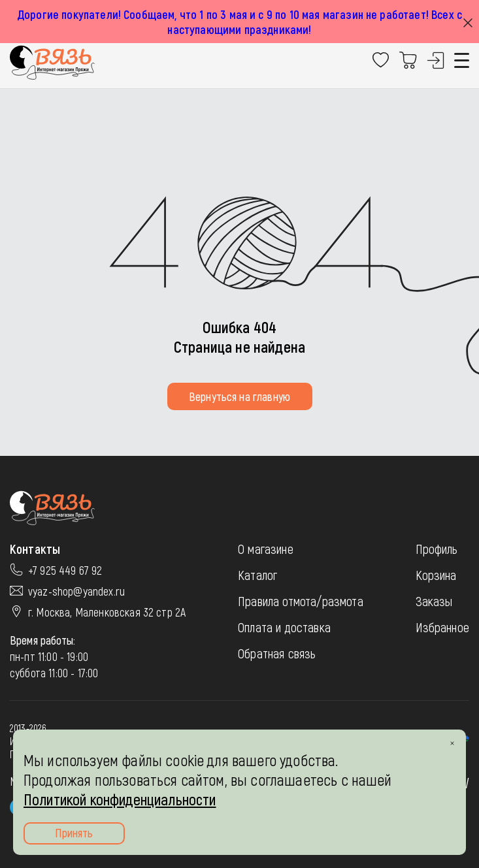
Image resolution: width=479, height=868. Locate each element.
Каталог (257, 575)
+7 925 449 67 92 (65, 570)
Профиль (437, 549)
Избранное (442, 627)
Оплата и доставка (284, 627)
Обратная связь (277, 653)
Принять (74, 833)
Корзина (436, 575)
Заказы (434, 601)
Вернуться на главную (239, 396)
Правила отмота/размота (301, 601)
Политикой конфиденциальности (120, 799)
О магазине (266, 549)
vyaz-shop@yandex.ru (76, 591)
